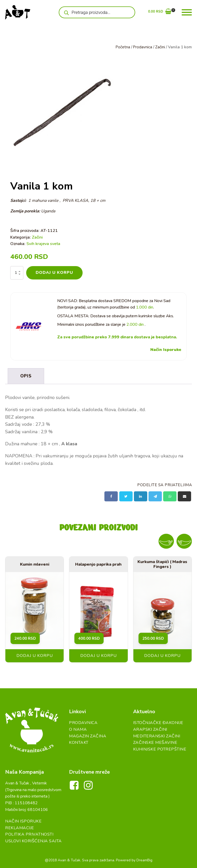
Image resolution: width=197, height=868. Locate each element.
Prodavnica (142, 47)
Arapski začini (150, 729)
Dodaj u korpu (54, 273)
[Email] (184, 496)
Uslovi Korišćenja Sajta (33, 841)
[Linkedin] (141, 496)
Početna (122, 47)
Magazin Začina (88, 736)
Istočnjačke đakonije (158, 722)
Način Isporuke (166, 349)
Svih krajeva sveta (43, 243)
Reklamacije (20, 827)
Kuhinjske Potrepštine (160, 749)
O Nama (78, 729)
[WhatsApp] (170, 496)
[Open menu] (187, 12)
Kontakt (79, 742)
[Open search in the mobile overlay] (97, 12)
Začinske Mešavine (155, 742)
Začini (160, 47)
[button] (160, 12)
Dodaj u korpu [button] (35, 655)
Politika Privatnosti (29, 834)
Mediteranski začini (157, 736)
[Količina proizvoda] (17, 273)
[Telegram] (155, 496)
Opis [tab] (26, 376)
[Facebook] (111, 496)
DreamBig (144, 860)
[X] (126, 496)
